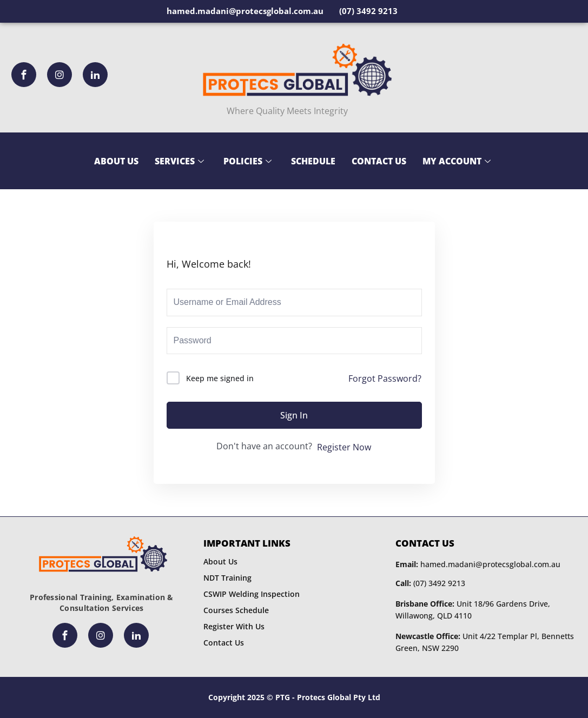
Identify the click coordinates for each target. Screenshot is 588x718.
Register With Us (234, 626)
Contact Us (379, 161)
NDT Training (227, 578)
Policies (247, 161)
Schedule (313, 161)
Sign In (294, 415)
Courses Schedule (236, 610)
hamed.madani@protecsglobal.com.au (478, 564)
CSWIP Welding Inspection (252, 594)
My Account (457, 161)
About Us (116, 161)
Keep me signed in (220, 378)
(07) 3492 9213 (430, 583)
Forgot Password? (385, 378)
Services (179, 161)
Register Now (344, 447)
